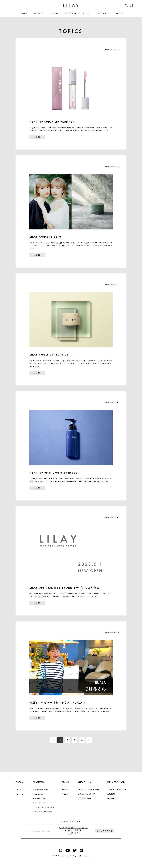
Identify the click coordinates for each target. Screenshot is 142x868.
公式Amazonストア (86, 794)
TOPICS (66, 789)
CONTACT (119, 14)
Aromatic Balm (40, 803)
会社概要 (111, 794)
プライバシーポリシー (117, 789)
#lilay (87, 14)
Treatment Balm (41, 789)
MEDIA (65, 794)
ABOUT (24, 14)
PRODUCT (39, 14)
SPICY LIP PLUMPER (43, 812)
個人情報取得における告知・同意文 (74, 829)
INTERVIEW (71, 14)
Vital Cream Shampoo (44, 807)
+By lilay (20, 794)
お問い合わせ (113, 798)
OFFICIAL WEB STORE (89, 789)
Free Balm (38, 794)
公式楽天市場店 (84, 798)
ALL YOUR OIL (40, 798)
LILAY (18, 789)
